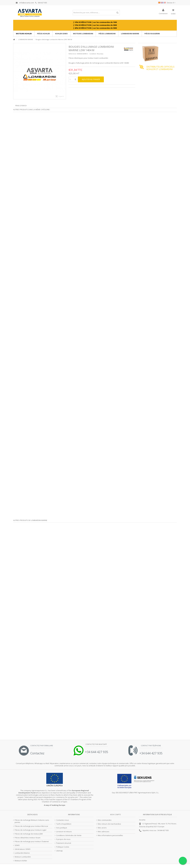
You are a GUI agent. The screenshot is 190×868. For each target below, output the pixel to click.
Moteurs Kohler (21, 861)
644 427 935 (41, 3)
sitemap (59, 851)
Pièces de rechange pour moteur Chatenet (32, 842)
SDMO (17, 845)
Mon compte (115, 815)
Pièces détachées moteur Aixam (28, 838)
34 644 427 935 (163, 830)
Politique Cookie (63, 847)
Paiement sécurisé (64, 843)
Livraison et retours (64, 832)
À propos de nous (63, 839)
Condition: (93, 54)
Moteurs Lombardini (23, 857)
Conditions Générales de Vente (69, 835)
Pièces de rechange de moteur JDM (29, 834)
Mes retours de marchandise (109, 824)
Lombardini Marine (22, 853)
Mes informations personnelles (110, 835)
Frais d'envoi (21, 106)
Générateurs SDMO (23, 849)
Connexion (163, 13)
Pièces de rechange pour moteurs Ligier (31, 830)
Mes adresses (104, 832)
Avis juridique (62, 828)
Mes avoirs (102, 828)
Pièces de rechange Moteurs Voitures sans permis (32, 821)
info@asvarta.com (25, 3)
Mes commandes (105, 820)
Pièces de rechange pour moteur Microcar (31, 826)
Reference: (73, 54)
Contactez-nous (63, 820)
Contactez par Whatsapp (96, 744)
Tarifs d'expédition (64, 824)
